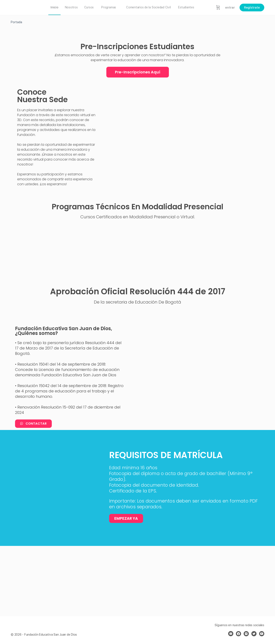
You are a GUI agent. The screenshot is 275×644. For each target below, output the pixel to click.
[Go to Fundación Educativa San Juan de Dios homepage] (26, 7)
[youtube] (262, 634)
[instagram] (246, 634)
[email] (231, 634)
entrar (230, 8)
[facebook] (238, 634)
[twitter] (254, 634)
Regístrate (252, 8)
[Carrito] (218, 8)
